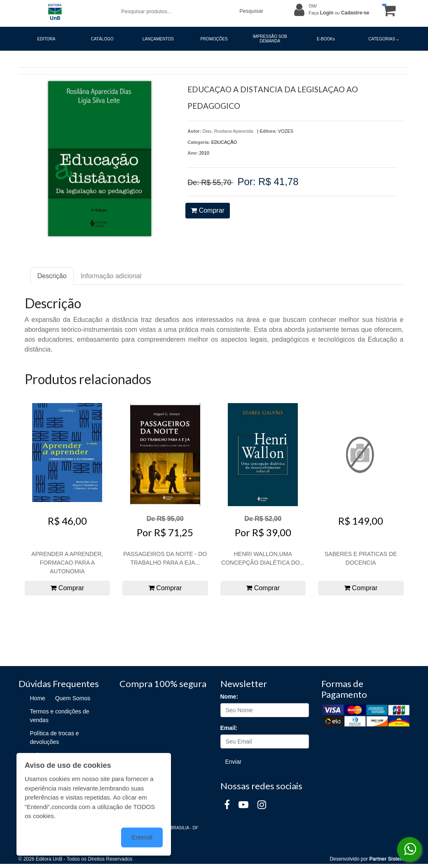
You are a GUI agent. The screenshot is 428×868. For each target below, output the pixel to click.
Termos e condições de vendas (60, 716)
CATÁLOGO (102, 39)
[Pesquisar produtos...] (175, 11)
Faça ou (339, 13)
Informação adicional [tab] (111, 276)
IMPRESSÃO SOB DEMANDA (270, 39)
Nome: (229, 697)
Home (38, 698)
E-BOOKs (326, 39)
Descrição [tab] (52, 276)
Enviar (234, 762)
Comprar (208, 210)
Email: (229, 728)
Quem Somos (73, 698)
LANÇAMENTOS (158, 39)
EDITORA (46, 39)
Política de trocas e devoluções (55, 738)
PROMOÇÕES (214, 39)
